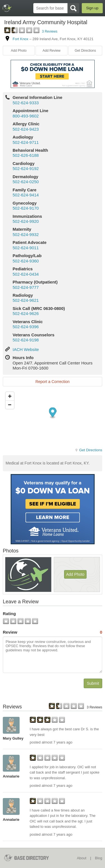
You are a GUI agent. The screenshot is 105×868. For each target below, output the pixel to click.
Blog (99, 858)
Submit (93, 683)
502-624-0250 (26, 182)
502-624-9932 (26, 234)
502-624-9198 (26, 340)
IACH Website (26, 349)
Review (53, 632)
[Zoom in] (10, 396)
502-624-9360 (26, 261)
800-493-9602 (26, 116)
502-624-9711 (26, 142)
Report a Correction (52, 382)
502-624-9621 (26, 300)
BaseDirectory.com (7, 8)
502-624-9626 (26, 313)
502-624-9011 (26, 248)
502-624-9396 (26, 327)
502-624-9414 (26, 195)
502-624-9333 (26, 103)
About (81, 858)
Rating (9, 614)
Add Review (52, 51)
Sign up (92, 8)
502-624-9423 (26, 129)
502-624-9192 (26, 168)
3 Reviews (50, 31)
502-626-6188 (26, 155)
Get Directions (85, 51)
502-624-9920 (26, 221)
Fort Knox (20, 39)
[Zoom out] (10, 405)
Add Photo (19, 51)
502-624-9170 (26, 208)
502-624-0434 (26, 274)
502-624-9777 (26, 287)
